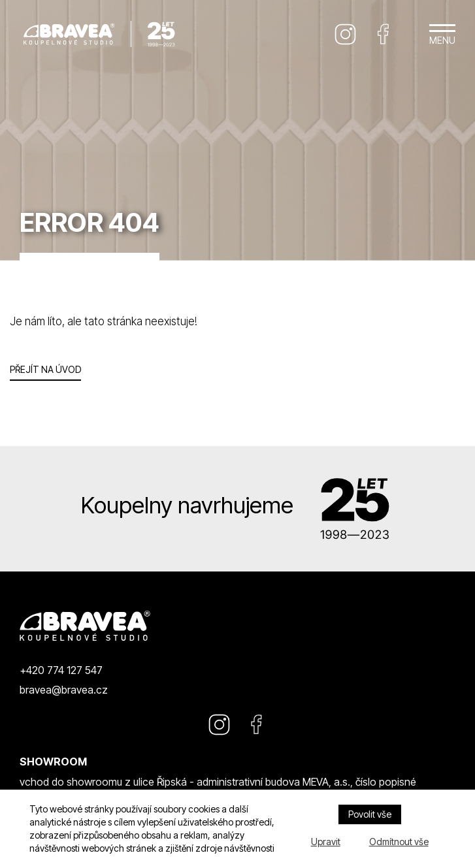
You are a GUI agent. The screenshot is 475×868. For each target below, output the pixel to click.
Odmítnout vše (399, 842)
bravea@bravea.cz (64, 690)
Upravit (326, 842)
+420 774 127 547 (61, 670)
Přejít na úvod (45, 369)
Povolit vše (370, 814)
